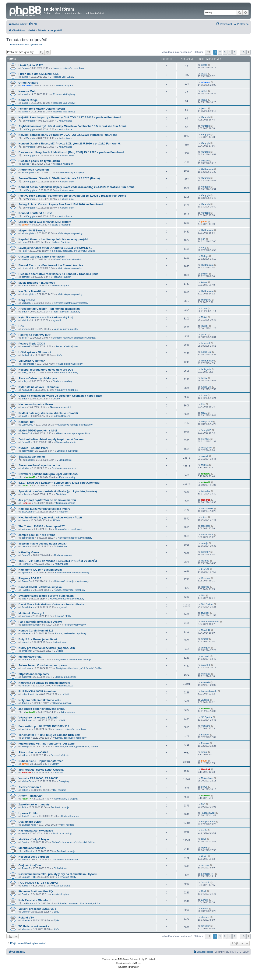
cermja (25, 546)
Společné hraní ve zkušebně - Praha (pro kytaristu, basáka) (58, 491)
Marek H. (26, 633)
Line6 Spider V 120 (31, 65)
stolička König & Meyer (34, 839)
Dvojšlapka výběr (30, 822)
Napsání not (26, 422)
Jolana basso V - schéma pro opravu (43, 665)
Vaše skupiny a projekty (72, 172)
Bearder (26, 738)
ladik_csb (27, 372)
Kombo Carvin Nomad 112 (36, 631)
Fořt (24, 807)
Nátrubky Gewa (29, 552)
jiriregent (26, 651)
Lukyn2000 (27, 425)
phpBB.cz (136, 963)
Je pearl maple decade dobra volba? (43, 544)
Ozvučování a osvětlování (68, 259)
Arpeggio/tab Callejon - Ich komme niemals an (49, 309)
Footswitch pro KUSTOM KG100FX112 (44, 726)
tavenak (26, 616)
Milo (24, 599)
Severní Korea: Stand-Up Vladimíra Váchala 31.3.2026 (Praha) (59, 178)
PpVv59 (26, 573)
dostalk (30, 460)
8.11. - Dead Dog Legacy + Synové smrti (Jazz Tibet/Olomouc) (59, 483)
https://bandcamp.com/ (34, 674)
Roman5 (26, 581)
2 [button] (220, 52)
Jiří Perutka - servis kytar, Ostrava (41, 770)
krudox (25, 329)
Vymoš (25, 912)
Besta (25, 68)
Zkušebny (61, 494)
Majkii (25, 320)
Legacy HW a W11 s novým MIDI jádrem (45, 222)
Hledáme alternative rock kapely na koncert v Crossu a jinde (58, 274)
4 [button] (230, 52)
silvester (26, 920)
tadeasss (26, 529)
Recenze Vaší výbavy (63, 77)
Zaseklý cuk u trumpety (34, 804)
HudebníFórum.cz (71, 816)
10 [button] (243, 52)
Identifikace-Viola (30, 657)
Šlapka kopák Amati (32, 457)
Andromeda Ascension (34, 170)
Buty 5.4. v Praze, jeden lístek (38, 639)
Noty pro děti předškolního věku (40, 700)
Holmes (26, 564)
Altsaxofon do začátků (33, 752)
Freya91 (26, 442)
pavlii (25, 225)
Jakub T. (26, 886)
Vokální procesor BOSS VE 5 (37, 909)
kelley (25, 381)
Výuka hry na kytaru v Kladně (38, 717)
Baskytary (64, 781)
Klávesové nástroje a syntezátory (71, 303)
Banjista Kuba (29, 825)
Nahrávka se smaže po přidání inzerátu (44, 683)
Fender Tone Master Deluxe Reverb (42, 109)
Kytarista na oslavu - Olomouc (39, 387)
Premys (26, 746)
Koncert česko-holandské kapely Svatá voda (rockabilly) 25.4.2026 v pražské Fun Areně (76, 187)
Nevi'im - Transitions (32, 291)
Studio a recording (61, 225)
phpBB (118, 959)
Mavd (29, 851)
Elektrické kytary (64, 85)
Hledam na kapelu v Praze (36, 404)
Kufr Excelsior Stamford (34, 900)
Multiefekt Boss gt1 (31, 613)
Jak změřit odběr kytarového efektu (42, 709)
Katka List (27, 355)
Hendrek (26, 503)
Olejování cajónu (30, 865)
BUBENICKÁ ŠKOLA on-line (37, 691)
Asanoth (26, 686)
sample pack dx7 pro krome (37, 535)
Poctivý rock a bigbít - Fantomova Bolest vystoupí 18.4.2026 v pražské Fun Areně (72, 196)
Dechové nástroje (63, 555)
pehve (25, 790)
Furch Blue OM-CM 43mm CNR (39, 74)
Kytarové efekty (67, 477)
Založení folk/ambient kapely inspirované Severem (52, 439)
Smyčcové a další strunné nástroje (73, 659)
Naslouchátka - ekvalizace (36, 831)
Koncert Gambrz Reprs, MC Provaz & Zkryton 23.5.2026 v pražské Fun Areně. (70, 143)
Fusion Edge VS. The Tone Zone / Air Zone (47, 744)
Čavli (24, 842)
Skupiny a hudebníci (68, 390)
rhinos (25, 520)
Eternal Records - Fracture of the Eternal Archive (51, 265)
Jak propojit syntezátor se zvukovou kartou (47, 500)
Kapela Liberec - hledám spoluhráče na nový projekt (53, 239)
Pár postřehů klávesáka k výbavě (40, 622)
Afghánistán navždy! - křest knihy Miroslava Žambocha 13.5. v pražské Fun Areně (73, 126)
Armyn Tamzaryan (30, 796)
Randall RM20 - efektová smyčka (40, 587)
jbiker (24, 338)
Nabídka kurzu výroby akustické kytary (44, 509)
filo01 (24, 416)
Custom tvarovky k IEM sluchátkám (42, 257)
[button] (208, 52)
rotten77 (31, 477)
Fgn (24, 242)
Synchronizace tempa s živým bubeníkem (46, 596)
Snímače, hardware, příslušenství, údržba (73, 251)
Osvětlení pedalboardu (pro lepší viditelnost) (48, 474)
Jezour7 (26, 868)
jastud (25, 77)
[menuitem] (33, 24)
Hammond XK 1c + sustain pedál (40, 570)
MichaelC (27, 303)
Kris (24, 407)
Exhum (30, 903)
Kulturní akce (66, 121)
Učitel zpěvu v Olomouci (35, 352)
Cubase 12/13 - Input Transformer (41, 761)
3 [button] (225, 52)
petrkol (25, 277)
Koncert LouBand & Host (35, 213)
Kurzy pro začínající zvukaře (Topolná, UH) (47, 648)
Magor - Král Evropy (32, 230)
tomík (24, 833)
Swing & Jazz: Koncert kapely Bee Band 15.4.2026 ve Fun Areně (61, 204)
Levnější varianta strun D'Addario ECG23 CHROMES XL (55, 248)
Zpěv (60, 355)
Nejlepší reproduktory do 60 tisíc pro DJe (46, 370)
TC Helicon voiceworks (34, 926)
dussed (25, 164)
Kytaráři (57, 320)
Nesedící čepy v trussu (34, 857)
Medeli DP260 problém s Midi (38, 430)
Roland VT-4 (27, 918)
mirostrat (26, 677)
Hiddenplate (28, 172)
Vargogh (30, 121)
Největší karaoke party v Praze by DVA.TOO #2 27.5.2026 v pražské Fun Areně (70, 117)
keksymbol (27, 451)
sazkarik (26, 659)
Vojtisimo (26, 729)
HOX (22, 326)
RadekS (26, 590)
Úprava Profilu (28, 813)
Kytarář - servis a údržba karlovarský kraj (46, 317)
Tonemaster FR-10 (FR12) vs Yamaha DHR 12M (49, 735)
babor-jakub (28, 538)
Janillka (26, 703)
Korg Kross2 (27, 300)
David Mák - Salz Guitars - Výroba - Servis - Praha (51, 604)
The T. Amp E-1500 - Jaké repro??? (42, 526)
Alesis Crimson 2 (30, 787)
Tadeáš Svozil (29, 816)
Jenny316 (27, 433)
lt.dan (24, 312)
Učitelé (56, 399)
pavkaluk (26, 668)
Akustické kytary (60, 894)
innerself (26, 346)
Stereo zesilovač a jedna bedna (39, 465)
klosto (25, 860)
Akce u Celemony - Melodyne (38, 378)
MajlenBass (28, 781)
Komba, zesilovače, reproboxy (68, 68)
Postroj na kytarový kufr (34, 335)
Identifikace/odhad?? (32, 848)
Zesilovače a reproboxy (66, 372)
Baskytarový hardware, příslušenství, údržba (79, 668)
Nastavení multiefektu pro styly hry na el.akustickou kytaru (58, 874)
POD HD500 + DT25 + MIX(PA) (38, 883)
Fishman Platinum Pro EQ (36, 891)
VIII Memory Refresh (32, 361)
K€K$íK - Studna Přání (33, 448)
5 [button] (234, 52)
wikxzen (26, 85)
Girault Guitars (28, 83)
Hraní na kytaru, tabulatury (66, 312)
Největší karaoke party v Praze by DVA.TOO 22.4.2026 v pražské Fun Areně (68, 135)
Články (55, 764)
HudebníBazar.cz (61, 416)
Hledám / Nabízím (64, 164)
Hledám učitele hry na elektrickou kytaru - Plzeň (50, 517)
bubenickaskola (30, 694)
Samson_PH (28, 877)
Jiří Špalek (27, 720)
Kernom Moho (28, 91)
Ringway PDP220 (30, 578)
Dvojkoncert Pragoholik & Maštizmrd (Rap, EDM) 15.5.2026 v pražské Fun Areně (71, 152)
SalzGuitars (28, 512)
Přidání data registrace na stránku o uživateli (48, 413)
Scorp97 (26, 555)
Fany (24, 251)
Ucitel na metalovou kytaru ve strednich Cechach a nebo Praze (60, 396)
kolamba (26, 494)
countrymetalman (31, 625)
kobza (25, 286)
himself (25, 642)
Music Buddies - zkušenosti (37, 283)
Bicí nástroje (65, 460)
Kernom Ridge (28, 100)
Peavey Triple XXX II (32, 344)
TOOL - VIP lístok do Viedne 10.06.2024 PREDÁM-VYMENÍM (58, 561)
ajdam (25, 755)
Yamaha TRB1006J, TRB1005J (38, 778)
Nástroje (63, 512)
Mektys (25, 259)
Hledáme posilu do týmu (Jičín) (39, 161)
